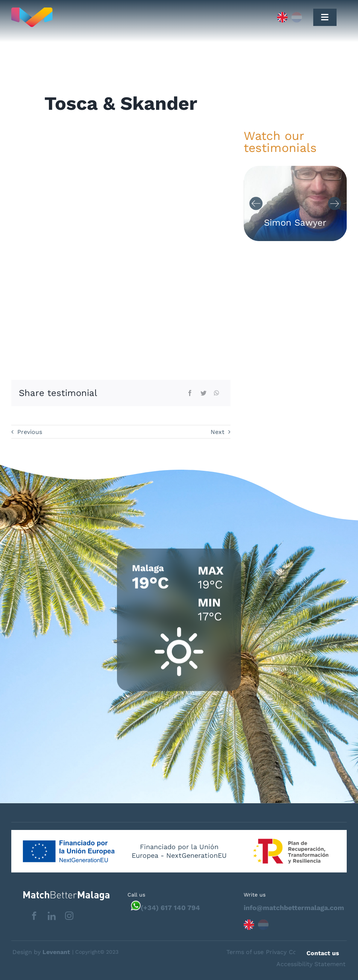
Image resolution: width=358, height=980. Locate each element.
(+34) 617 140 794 (170, 908)
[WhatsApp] (217, 393)
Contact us (323, 953)
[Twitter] (203, 393)
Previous (30, 432)
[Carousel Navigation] (295, 204)
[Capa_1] (110, 17)
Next (218, 432)
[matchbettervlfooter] (60, 894)
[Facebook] (190, 393)
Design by (41, 952)
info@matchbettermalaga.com (294, 908)
